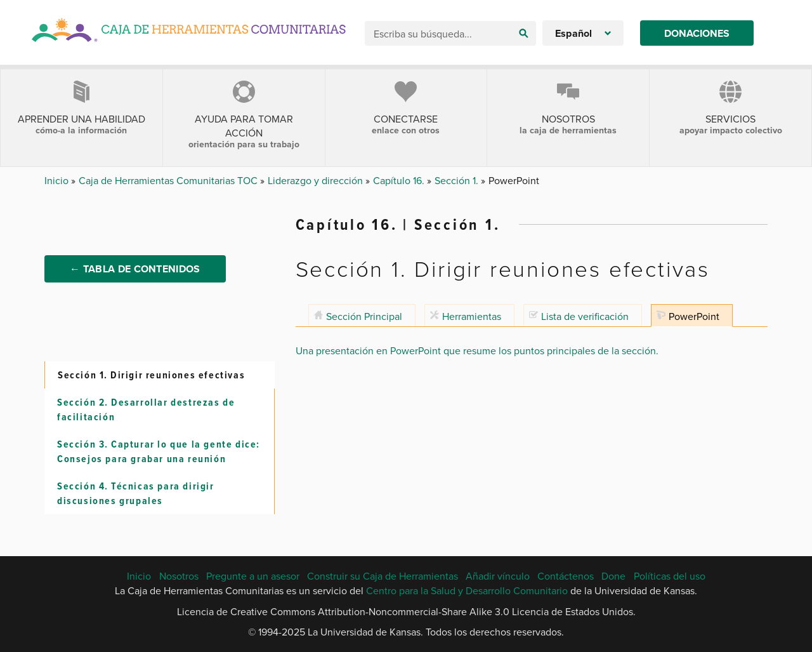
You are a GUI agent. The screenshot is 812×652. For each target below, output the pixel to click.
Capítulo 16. (400, 180)
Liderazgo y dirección (317, 180)
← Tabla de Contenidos (135, 269)
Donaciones (697, 33)
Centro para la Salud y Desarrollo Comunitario (467, 590)
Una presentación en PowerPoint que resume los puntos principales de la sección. (477, 350)
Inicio (58, 180)
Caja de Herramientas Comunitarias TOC (169, 180)
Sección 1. (458, 180)
